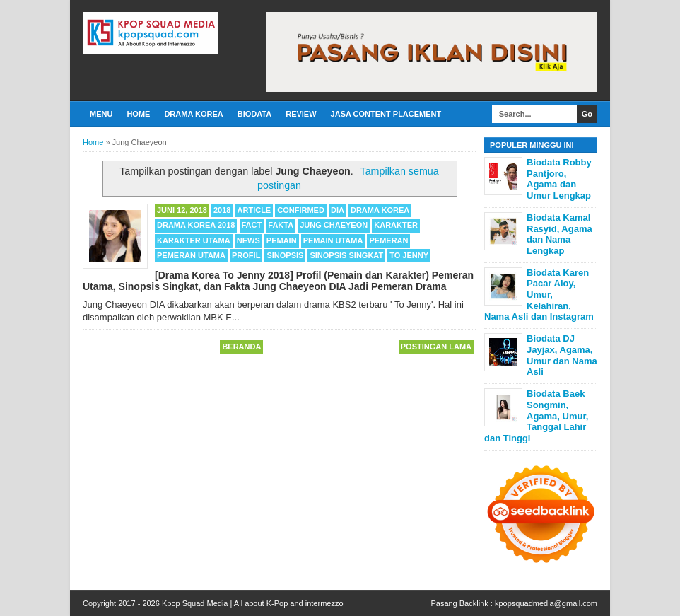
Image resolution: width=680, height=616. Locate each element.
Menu (101, 114)
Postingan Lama (436, 347)
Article (254, 210)
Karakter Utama (194, 240)
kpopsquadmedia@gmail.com (546, 603)
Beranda (241, 347)
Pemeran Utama (191, 255)
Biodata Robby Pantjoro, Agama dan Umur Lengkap (559, 179)
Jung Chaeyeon (334, 225)
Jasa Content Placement (386, 114)
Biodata (254, 114)
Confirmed (301, 210)
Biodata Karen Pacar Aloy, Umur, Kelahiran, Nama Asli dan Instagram (539, 295)
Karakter (396, 225)
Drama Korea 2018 (196, 225)
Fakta (281, 225)
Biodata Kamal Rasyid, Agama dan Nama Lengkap (559, 234)
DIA (338, 210)
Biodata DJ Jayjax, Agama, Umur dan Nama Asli (562, 355)
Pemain (282, 240)
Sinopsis (285, 255)
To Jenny (409, 255)
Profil (246, 255)
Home (138, 114)
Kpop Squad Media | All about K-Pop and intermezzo (253, 603)
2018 (222, 210)
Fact (252, 225)
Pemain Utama (333, 240)
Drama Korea (193, 114)
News (248, 240)
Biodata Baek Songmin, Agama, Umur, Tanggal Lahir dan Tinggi (536, 415)
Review (301, 114)
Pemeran (388, 240)
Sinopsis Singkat (346, 255)
